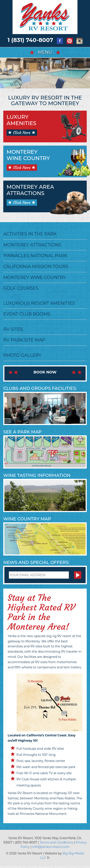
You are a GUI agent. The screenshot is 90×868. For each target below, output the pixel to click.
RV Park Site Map (24, 340)
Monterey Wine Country (35, 277)
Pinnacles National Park (35, 256)
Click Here (22, 133)
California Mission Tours (36, 267)
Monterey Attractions (32, 245)
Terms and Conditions (56, 842)
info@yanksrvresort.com (51, 847)
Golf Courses (21, 288)
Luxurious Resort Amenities (39, 303)
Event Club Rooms (27, 314)
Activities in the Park (30, 234)
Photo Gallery (22, 355)
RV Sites (13, 329)
